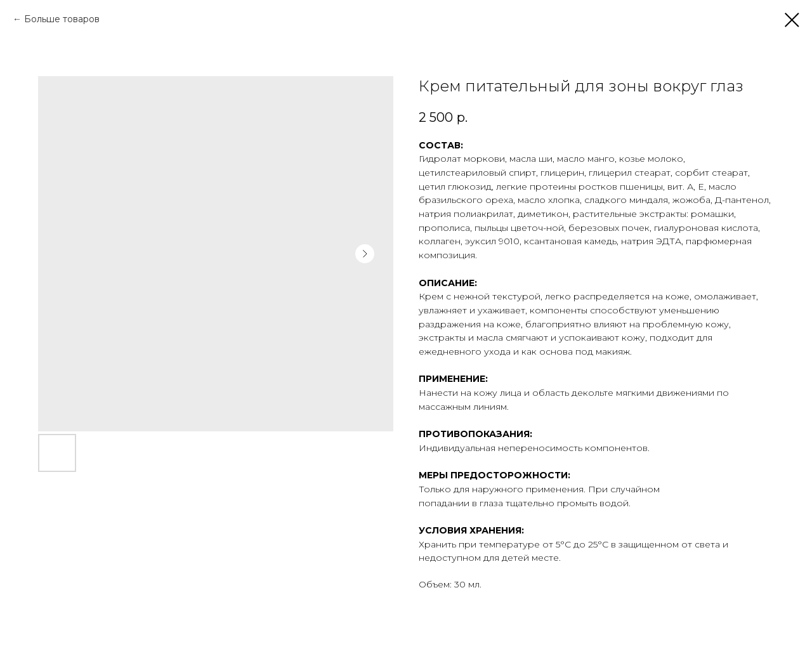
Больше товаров (62, 19)
